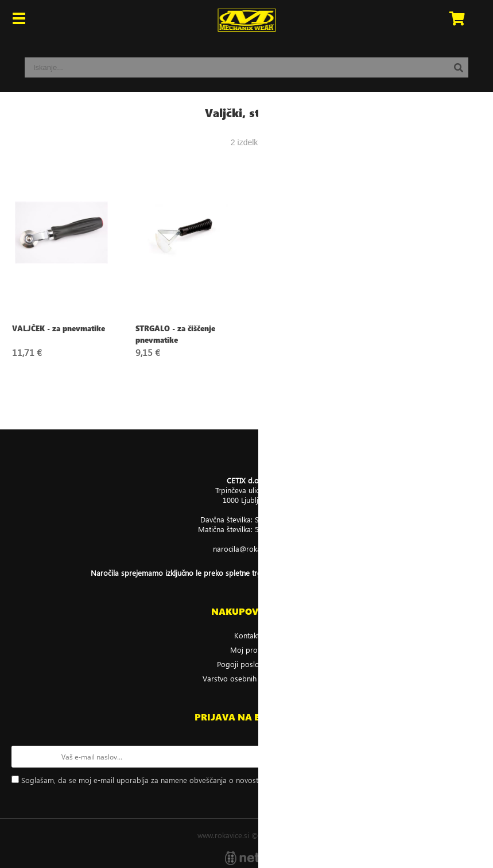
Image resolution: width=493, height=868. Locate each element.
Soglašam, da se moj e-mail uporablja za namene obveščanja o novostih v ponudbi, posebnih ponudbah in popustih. (217, 780)
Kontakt (247, 635)
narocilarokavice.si (247, 549)
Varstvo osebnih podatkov (246, 678)
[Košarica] (457, 20)
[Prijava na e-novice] (471, 757)
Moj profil (247, 650)
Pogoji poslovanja (247, 664)
